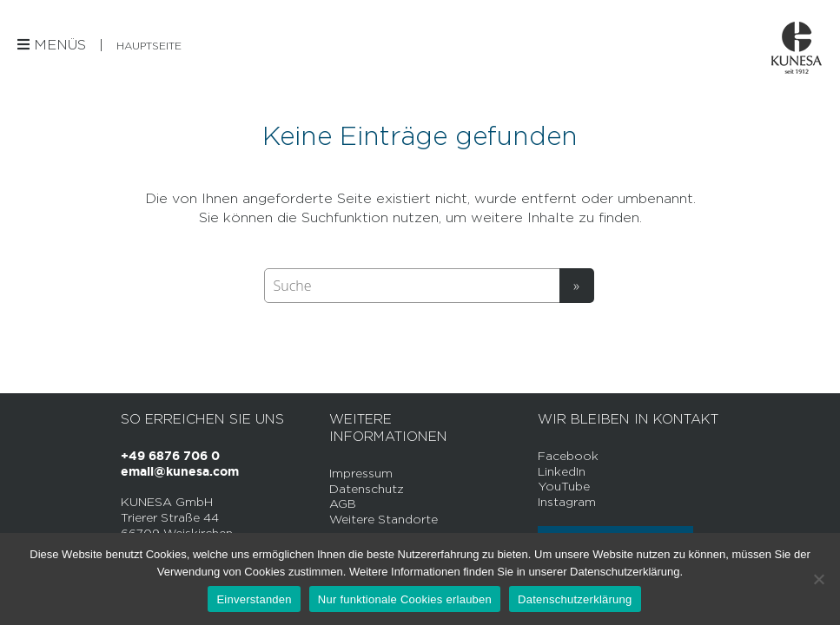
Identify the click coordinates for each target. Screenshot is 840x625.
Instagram (567, 501)
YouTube (564, 486)
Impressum (361, 473)
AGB (343, 503)
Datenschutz (367, 488)
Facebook (568, 455)
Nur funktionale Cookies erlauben (405, 599)
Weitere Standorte (384, 519)
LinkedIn (562, 471)
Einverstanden (254, 599)
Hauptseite (149, 46)
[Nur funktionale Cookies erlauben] (818, 579)
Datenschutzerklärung (575, 599)
